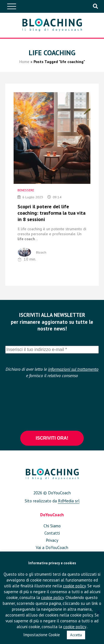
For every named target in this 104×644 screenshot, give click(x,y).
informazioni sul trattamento (73, 369)
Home (24, 62)
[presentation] (52, 404)
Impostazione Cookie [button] (42, 635)
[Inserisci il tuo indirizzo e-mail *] (52, 350)
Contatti (52, 533)
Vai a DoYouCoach (52, 547)
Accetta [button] (76, 635)
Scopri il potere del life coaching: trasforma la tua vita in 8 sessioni (51, 213)
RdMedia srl (69, 501)
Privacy (52, 540)
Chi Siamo (52, 526)
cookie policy (74, 586)
